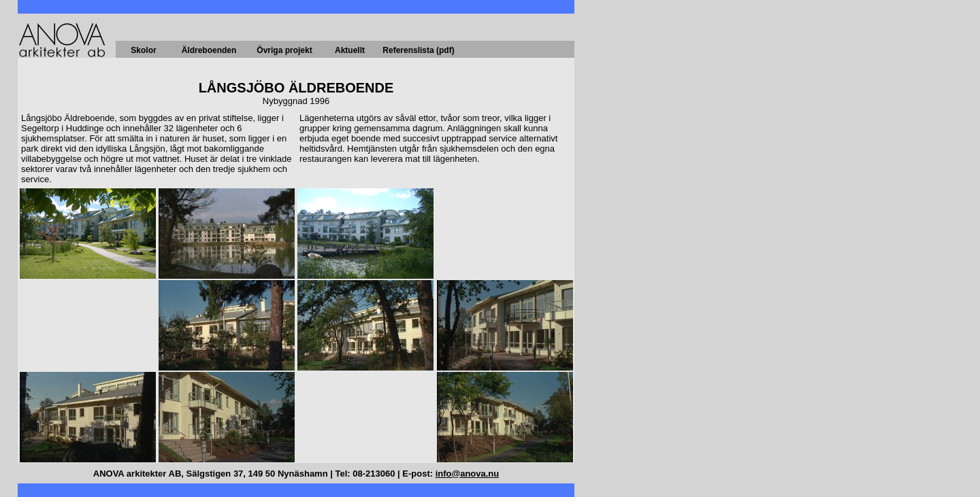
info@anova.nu (468, 474)
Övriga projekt (284, 50)
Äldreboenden (209, 50)
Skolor (143, 50)
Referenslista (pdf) (418, 50)
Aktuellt (350, 50)
